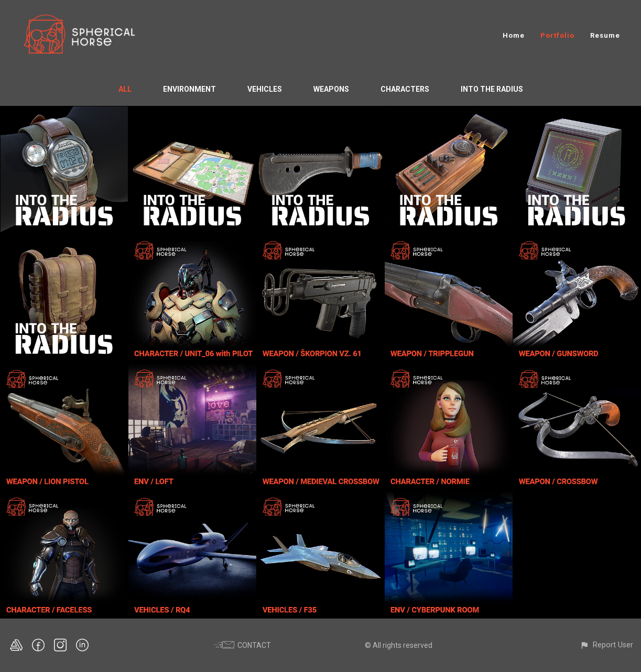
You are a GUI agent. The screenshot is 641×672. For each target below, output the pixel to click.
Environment (189, 89)
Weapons (331, 89)
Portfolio (557, 35)
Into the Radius (492, 89)
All (125, 89)
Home (514, 35)
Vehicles (265, 89)
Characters (405, 89)
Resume (605, 35)
